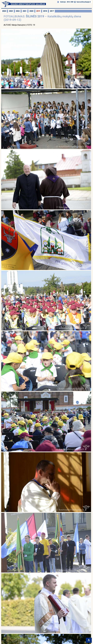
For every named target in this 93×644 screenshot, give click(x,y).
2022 (18, 11)
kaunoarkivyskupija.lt (84, 2)
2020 (31, 11)
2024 (4, 11)
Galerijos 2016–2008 (67, 2)
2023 (11, 11)
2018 (45, 11)
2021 (25, 11)
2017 (52, 11)
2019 (38, 11)
